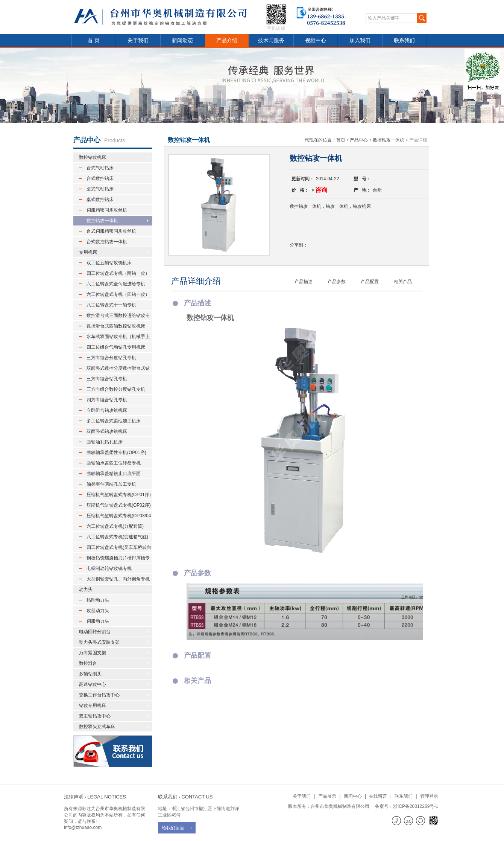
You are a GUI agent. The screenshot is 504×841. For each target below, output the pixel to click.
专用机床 (88, 252)
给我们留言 (173, 828)
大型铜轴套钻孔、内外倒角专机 (118, 579)
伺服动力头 (98, 621)
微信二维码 (434, 822)
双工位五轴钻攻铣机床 (109, 263)
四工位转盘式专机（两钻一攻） (118, 273)
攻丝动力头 (98, 611)
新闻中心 (353, 796)
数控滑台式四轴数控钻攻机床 (116, 326)
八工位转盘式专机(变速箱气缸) (117, 537)
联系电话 (397, 820)
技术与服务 (271, 40)
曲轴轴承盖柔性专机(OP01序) (116, 452)
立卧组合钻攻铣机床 (107, 410)
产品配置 (370, 282)
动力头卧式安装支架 (99, 642)
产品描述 (304, 282)
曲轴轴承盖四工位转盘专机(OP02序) (110, 464)
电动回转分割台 (95, 632)
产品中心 (359, 140)
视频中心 (316, 40)
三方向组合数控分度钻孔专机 (116, 389)
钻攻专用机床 (93, 705)
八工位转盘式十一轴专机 (111, 305)
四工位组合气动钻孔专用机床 (116, 347)
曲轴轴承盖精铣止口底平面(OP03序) (110, 475)
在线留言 (378, 796)
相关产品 (403, 282)
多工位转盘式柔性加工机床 (114, 421)
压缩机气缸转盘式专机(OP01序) (119, 495)
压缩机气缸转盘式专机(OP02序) (119, 505)
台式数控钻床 (100, 178)
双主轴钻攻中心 (95, 716)
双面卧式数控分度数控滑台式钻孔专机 (114, 369)
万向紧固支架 (93, 653)
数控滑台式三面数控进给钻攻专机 (114, 317)
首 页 (94, 40)
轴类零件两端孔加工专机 (111, 484)
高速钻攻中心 (93, 684)
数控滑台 (88, 663)
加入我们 (360, 40)
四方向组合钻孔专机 (107, 400)
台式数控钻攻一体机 (107, 242)
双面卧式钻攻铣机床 (107, 431)
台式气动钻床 (100, 168)
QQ (421, 820)
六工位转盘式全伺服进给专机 (116, 284)
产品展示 (327, 796)
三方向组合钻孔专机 (107, 379)
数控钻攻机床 (93, 157)
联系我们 (404, 40)
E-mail (409, 820)
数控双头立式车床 (97, 727)
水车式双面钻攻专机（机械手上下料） (114, 338)
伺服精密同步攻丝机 (107, 210)
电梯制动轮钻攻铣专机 (109, 568)
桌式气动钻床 (100, 189)
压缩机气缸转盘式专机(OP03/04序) (115, 517)
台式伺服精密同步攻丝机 (111, 231)
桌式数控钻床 (100, 200)
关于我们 (138, 40)
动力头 (86, 590)
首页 (341, 140)
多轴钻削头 (90, 674)
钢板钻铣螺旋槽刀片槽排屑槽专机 (114, 559)
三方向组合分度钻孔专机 (111, 358)
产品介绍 (227, 40)
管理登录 (429, 796)
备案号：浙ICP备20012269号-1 (407, 806)
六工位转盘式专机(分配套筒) (115, 526)
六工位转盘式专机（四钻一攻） (118, 294)
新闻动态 (182, 40)
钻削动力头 (98, 600)
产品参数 (337, 282)
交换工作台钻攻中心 (99, 695)
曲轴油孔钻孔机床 (105, 442)
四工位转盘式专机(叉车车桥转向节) (115, 548)
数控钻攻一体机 (102, 221)
